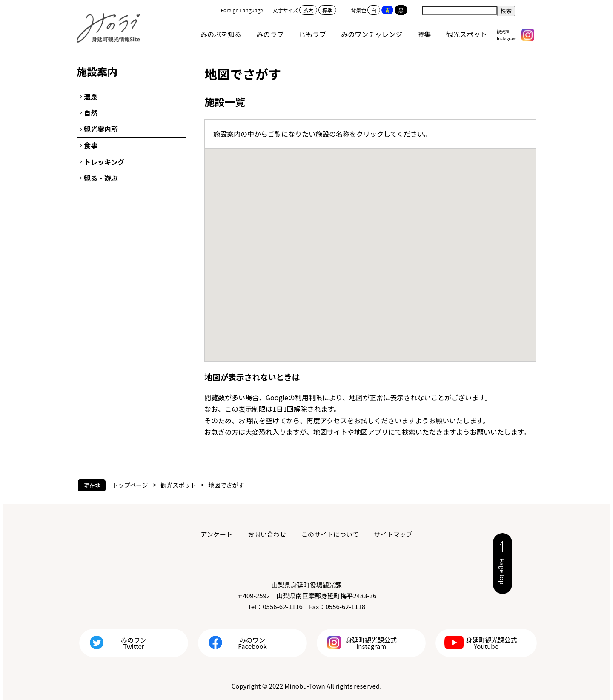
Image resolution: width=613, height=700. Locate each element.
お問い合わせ (267, 534)
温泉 (91, 97)
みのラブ (270, 34)
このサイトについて (330, 534)
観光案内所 (101, 129)
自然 (91, 113)
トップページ (130, 485)
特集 (424, 34)
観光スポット (467, 34)
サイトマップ (393, 534)
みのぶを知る (221, 34)
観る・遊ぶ (101, 178)
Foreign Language (242, 10)
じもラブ (312, 34)
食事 (91, 145)
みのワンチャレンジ (372, 34)
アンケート (217, 534)
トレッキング (104, 162)
